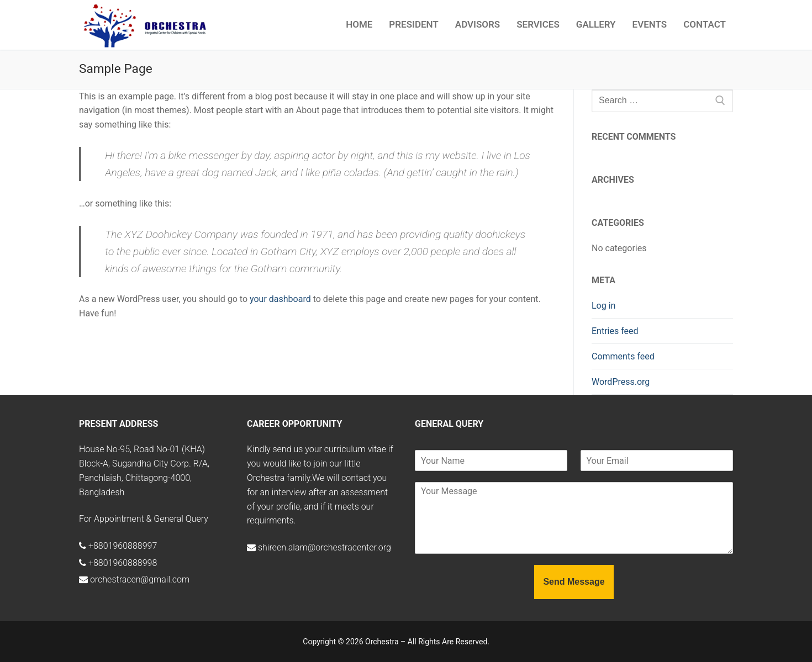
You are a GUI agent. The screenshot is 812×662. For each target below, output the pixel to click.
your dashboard (280, 299)
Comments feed (623, 356)
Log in (603, 306)
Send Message (574, 582)
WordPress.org (621, 382)
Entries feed (615, 331)
